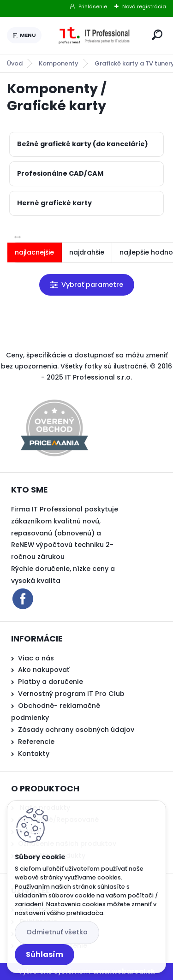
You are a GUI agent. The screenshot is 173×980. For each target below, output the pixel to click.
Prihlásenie (93, 6)
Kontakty (34, 754)
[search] (157, 35)
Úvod (15, 63)
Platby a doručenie (51, 682)
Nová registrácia (144, 6)
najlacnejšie (34, 252)
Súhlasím (45, 954)
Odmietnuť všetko (57, 932)
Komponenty (59, 63)
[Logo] (95, 36)
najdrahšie (87, 252)
